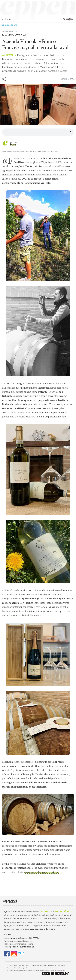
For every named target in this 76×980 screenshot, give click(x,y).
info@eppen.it (22, 938)
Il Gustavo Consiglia (14, 35)
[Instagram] (14, 954)
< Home (6, 19)
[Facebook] (7, 954)
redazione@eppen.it (23, 941)
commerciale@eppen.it (23, 944)
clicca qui (30, 947)
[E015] (21, 954)
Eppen (13, 144)
